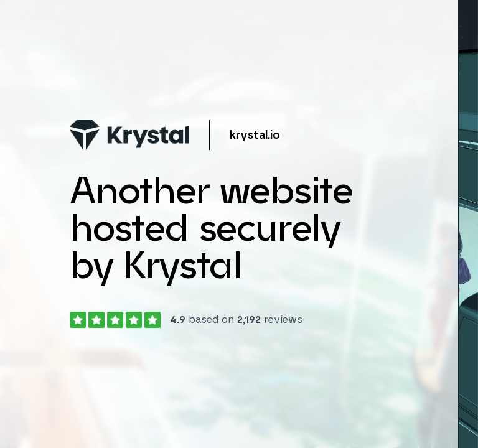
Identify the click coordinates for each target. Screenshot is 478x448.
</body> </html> (239, 224)
